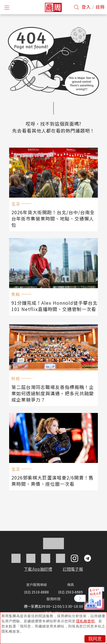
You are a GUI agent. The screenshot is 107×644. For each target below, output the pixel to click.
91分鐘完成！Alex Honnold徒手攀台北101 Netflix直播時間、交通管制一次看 (54, 306)
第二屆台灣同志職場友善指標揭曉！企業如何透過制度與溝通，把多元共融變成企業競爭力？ (53, 393)
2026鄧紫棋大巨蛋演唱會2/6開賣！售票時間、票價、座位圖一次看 (53, 481)
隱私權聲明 (85, 621)
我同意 (95, 639)
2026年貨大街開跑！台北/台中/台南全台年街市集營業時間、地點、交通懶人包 (53, 218)
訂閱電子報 (73, 569)
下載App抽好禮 (38, 569)
